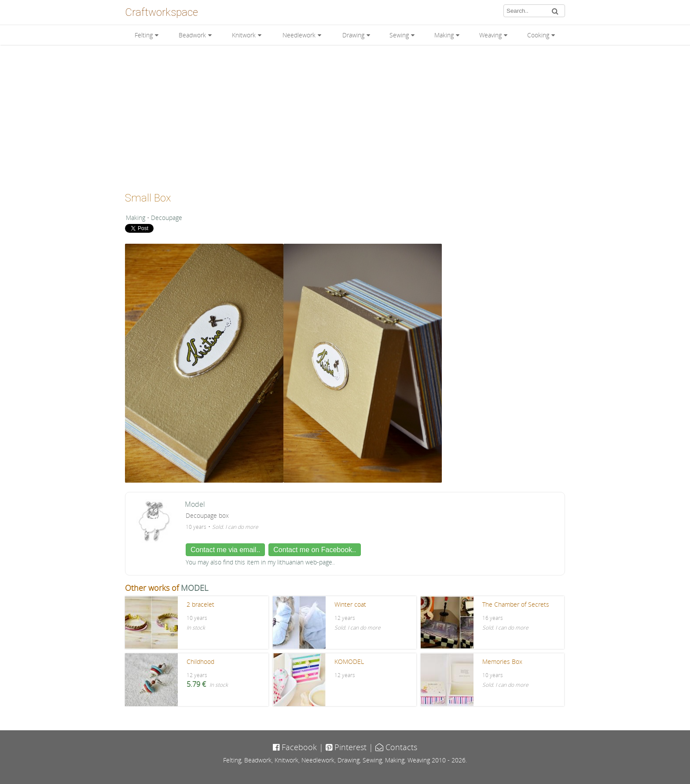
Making (444, 35)
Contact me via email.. (225, 550)
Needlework (299, 35)
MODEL (195, 588)
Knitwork (244, 35)
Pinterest (346, 747)
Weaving (490, 35)
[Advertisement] (345, 115)
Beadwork (192, 35)
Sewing (399, 35)
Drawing (353, 35)
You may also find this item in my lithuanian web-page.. (260, 562)
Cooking (538, 35)
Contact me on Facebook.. (315, 550)
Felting (144, 35)
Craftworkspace (161, 12)
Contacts (396, 747)
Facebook (295, 747)
